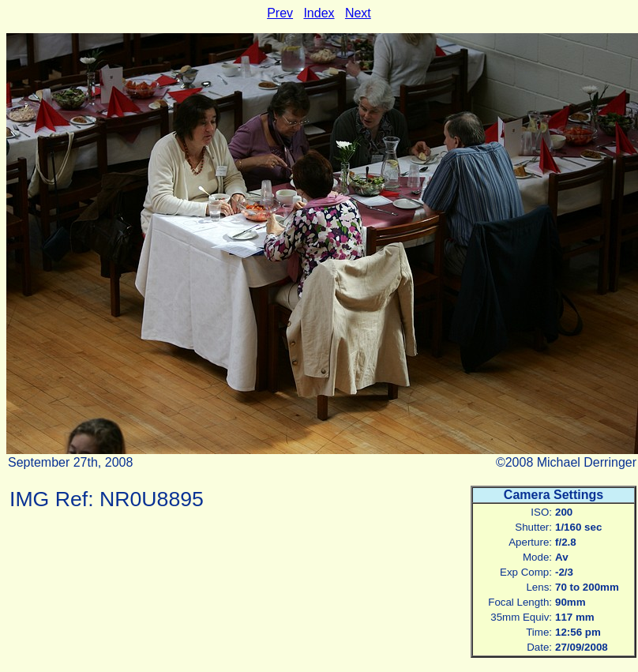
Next (358, 13)
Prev (280, 13)
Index (319, 13)
